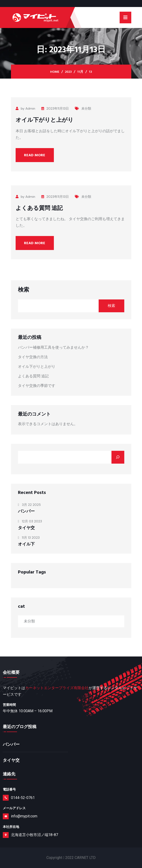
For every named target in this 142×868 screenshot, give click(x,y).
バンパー (26, 511)
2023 (68, 72)
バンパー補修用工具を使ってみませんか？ (53, 347)
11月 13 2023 (29, 538)
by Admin (25, 108)
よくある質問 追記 (39, 208)
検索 (24, 290)
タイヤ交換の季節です (37, 386)
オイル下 (26, 544)
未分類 (83, 108)
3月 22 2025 (29, 505)
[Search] (118, 457)
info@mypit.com (24, 816)
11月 (80, 72)
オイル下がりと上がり (45, 120)
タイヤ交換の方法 (33, 357)
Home (55, 72)
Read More (35, 155)
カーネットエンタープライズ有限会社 (57, 688)
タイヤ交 (26, 528)
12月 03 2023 (30, 521)
